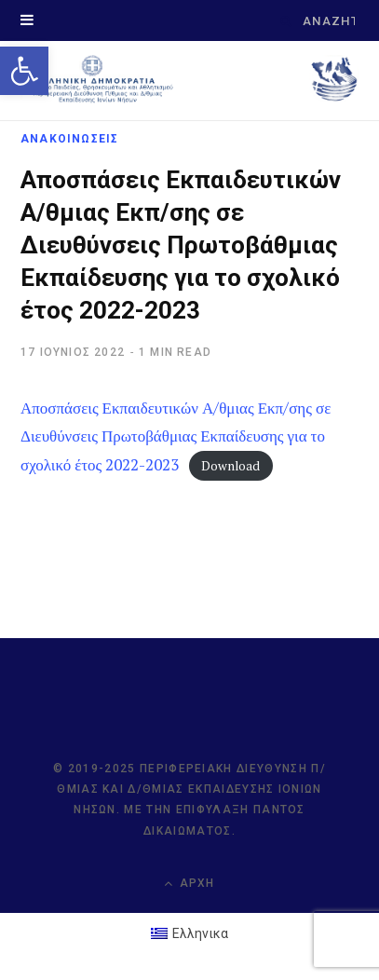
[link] (24, 71)
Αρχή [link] (189, 884)
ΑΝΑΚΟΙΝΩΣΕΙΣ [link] (69, 139)
